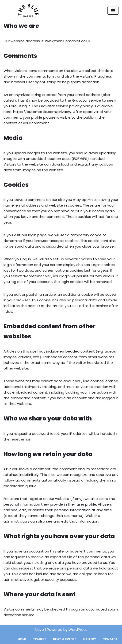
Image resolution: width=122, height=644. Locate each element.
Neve (39, 629)
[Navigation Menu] (113, 11)
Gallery (90, 639)
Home (22, 639)
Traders (40, 639)
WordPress (78, 629)
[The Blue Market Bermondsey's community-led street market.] (27, 10)
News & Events (65, 639)
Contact (110, 639)
